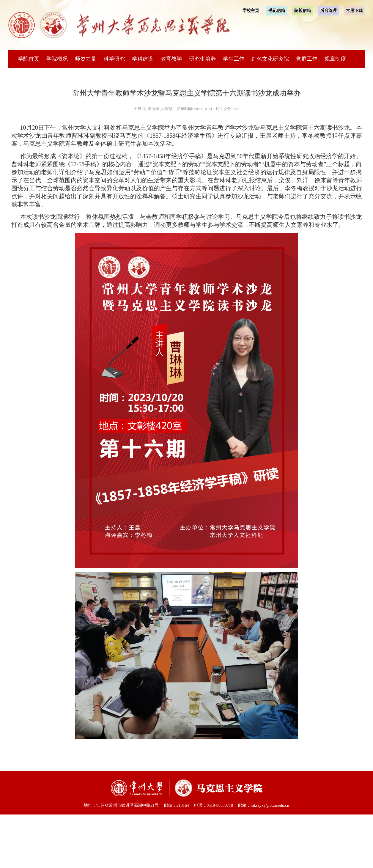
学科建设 (143, 59)
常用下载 (354, 11)
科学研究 (114, 59)
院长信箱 (303, 11)
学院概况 (57, 59)
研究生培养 (202, 59)
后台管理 (328, 11)
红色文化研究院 (270, 59)
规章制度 (335, 59)
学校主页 (251, 11)
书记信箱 (277, 11)
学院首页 (29, 59)
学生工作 (234, 59)
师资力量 (86, 59)
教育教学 (171, 59)
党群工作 (307, 59)
